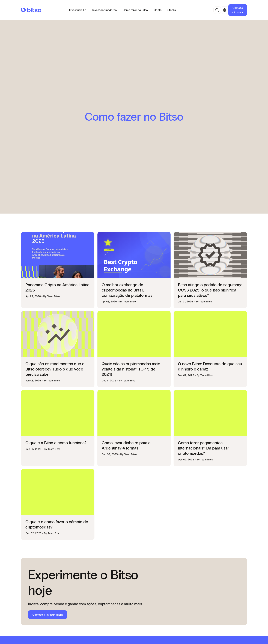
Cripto (158, 10)
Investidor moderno (105, 10)
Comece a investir (238, 10)
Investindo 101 (78, 10)
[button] (217, 10)
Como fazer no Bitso (135, 10)
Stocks (172, 10)
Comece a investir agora (48, 615)
